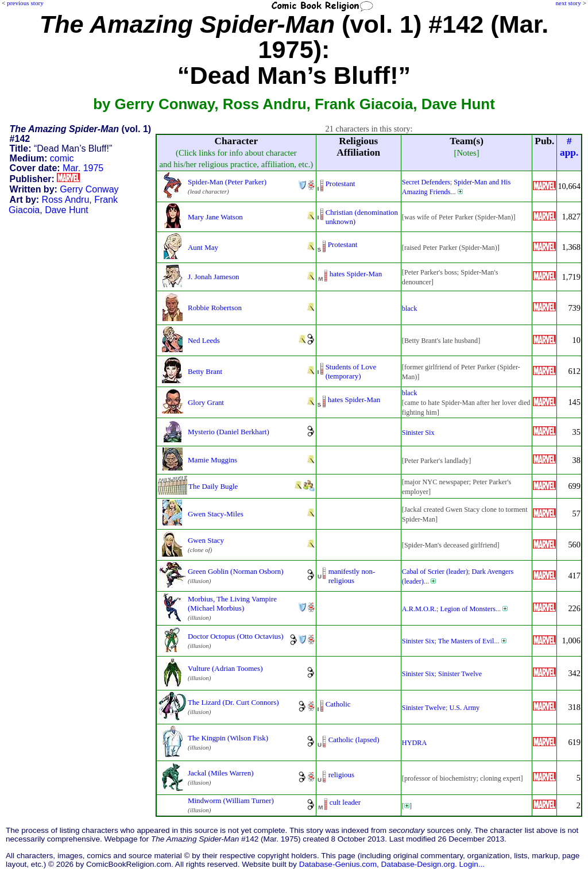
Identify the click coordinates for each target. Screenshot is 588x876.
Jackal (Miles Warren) (221, 773)
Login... (472, 864)
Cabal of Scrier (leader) (435, 572)
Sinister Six (418, 433)
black (410, 308)
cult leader (345, 802)
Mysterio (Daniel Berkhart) (229, 432)
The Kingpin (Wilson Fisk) (228, 738)
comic (62, 158)
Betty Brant (205, 371)
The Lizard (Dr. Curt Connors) (233, 702)
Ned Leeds (204, 340)
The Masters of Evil (466, 641)
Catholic (338, 704)
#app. (569, 147)
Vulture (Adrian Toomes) (225, 668)
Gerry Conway (89, 189)
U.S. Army (464, 708)
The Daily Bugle (213, 486)
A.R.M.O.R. (419, 609)
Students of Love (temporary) (351, 371)
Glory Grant (206, 402)
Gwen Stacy (206, 540)
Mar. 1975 (83, 168)
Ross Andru (66, 200)
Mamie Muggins (212, 460)
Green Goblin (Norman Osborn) (236, 571)
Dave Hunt (67, 210)
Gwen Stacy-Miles (216, 514)
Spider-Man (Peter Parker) (227, 182)
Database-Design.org (418, 864)
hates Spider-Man (356, 274)
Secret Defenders (426, 182)
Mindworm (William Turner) (231, 800)
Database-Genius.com (338, 864)
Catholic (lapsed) (354, 740)
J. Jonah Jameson (214, 277)
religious (341, 775)
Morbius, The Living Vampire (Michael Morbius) (232, 603)
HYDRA (415, 743)
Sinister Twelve (460, 674)
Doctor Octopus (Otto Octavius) (236, 636)
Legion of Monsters (468, 609)
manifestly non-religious (352, 576)
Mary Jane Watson (215, 217)
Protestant (341, 184)
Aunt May (203, 247)
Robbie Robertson (215, 308)
